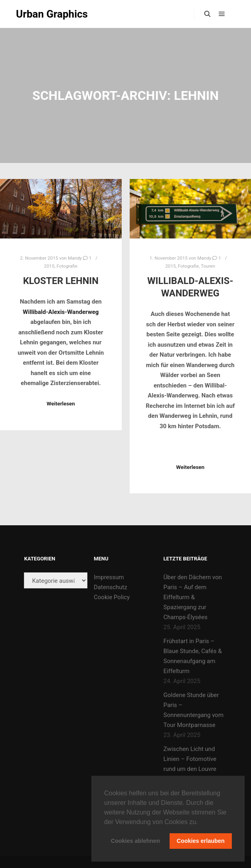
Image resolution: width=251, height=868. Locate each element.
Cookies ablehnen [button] (135, 841)
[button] (201, 822)
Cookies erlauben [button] (201, 841)
